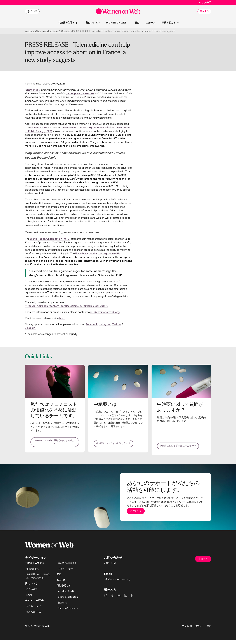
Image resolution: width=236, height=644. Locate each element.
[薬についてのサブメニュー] (99, 23)
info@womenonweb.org (118, 583)
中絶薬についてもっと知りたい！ (118, 443)
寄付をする (141, 514)
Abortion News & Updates (57, 31)
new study (34, 90)
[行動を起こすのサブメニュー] (177, 23)
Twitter (117, 324)
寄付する (204, 11)
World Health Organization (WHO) (50, 239)
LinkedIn (30, 328)
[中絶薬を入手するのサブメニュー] (79, 23)
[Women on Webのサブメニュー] (128, 23)
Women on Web (33, 31)
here (62, 318)
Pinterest (132, 599)
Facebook (112, 599)
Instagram (105, 324)
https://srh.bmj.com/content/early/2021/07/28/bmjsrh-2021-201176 (67, 306)
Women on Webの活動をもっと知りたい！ (55, 443)
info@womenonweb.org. (105, 312)
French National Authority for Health (97, 254)
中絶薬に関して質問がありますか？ (181, 443)
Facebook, (92, 324)
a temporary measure (80, 93)
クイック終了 (204, 2)
